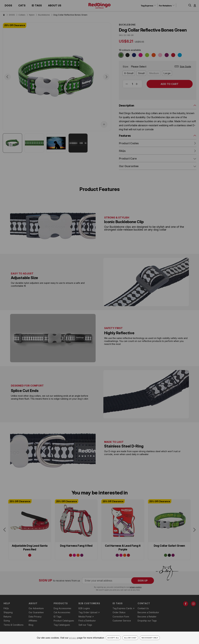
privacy (73, 638)
